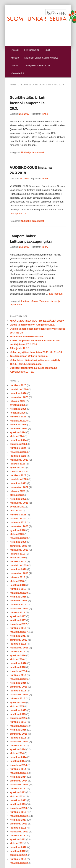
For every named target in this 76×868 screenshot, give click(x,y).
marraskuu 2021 (19, 503)
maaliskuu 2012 (19, 863)
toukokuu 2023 (18, 471)
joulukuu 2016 (18, 644)
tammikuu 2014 (19, 781)
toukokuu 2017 (18, 624)
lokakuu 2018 (17, 577)
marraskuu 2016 (19, 648)
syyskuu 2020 (18, 530)
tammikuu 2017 (19, 640)
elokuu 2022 (17, 495)
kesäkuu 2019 (18, 558)
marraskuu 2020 (19, 526)
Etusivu (15, 50)
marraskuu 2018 (19, 573)
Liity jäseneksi (31, 50)
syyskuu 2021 (18, 507)
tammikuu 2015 (19, 734)
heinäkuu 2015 (18, 710)
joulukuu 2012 (18, 828)
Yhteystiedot (17, 73)
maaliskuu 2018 (19, 593)
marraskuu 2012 (19, 832)
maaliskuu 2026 (19, 389)
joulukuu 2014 (18, 738)
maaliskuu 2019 (19, 565)
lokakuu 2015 (17, 698)
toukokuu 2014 (18, 765)
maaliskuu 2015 (19, 726)
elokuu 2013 (17, 796)
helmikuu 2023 (18, 483)
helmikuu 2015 (18, 730)
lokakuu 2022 (17, 491)
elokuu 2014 (17, 753)
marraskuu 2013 (19, 785)
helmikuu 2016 (18, 683)
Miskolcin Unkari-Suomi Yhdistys (41, 58)
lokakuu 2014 (17, 745)
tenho (45, 114)
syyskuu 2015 (18, 702)
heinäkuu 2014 (18, 757)
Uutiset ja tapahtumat (33, 152)
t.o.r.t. (45, 247)
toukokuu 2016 (18, 671)
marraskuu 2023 (19, 460)
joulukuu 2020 (18, 522)
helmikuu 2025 (18, 425)
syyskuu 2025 (18, 405)
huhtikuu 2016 (18, 675)
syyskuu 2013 (18, 792)
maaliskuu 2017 (19, 632)
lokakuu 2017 (17, 612)
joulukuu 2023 (18, 456)
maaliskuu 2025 (19, 421)
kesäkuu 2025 (18, 413)
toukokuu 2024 (18, 444)
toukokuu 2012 (18, 855)
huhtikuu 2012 (18, 859)
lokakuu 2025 (17, 401)
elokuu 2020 (17, 534)
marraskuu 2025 (19, 397)
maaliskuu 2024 (19, 452)
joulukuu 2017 (18, 604)
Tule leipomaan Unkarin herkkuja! (29, 356)
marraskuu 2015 (19, 694)
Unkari (14, 66)
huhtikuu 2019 (18, 561)
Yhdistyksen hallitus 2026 (37, 66)
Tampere (44, 301)
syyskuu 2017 (18, 616)
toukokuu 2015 (18, 718)
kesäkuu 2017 (18, 620)
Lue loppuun (18, 214)
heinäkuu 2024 (18, 440)
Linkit (47, 50)
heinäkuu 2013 (18, 800)
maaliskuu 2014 (19, 773)
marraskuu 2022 (19, 487)
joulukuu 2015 (18, 691)
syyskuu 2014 (18, 749)
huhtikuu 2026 (18, 385)
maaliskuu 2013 (19, 816)
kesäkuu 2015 (18, 714)
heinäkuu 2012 (18, 847)
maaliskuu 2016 (19, 679)
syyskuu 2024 (18, 432)
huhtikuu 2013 (18, 812)
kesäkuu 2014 (18, 761)
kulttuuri (26, 301)
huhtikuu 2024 (18, 448)
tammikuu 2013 (19, 824)
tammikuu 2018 (19, 601)
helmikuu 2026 (18, 393)
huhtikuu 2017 (18, 628)
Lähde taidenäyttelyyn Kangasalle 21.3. (32, 325)
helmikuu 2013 (18, 820)
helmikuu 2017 (18, 636)
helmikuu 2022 (18, 499)
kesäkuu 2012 (18, 851)
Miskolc (15, 58)
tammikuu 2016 (19, 687)
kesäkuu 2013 (18, 804)
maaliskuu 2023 (19, 479)
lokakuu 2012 (17, 835)
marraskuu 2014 (19, 742)
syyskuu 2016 (18, 655)
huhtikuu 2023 (18, 475)
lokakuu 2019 (17, 554)
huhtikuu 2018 (18, 589)
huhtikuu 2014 (18, 769)
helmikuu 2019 (18, 569)
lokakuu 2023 (17, 464)
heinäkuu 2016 (18, 663)
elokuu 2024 (17, 436)
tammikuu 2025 (19, 428)
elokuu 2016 (17, 659)
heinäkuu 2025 (18, 409)
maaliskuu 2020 (19, 538)
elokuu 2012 (17, 843)
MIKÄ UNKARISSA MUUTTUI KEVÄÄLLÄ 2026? (37, 321)
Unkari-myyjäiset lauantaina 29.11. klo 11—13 (36, 352)
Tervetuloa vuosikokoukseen (26, 337)
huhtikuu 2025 (18, 417)
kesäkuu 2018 (18, 585)
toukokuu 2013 (18, 808)
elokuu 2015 (17, 706)
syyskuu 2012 (18, 839)
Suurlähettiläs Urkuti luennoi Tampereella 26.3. (28, 103)
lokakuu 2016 (17, 652)
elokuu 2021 (17, 511)
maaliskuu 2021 (19, 518)
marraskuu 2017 (19, 609)
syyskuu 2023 (18, 468)
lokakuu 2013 (17, 788)
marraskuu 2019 (19, 550)
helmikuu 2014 (18, 777)
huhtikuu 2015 (18, 722)
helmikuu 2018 (18, 597)
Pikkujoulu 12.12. (20, 348)
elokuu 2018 (17, 581)
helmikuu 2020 (18, 542)
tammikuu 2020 (19, 546)
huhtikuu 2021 (18, 515)
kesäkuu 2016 (18, 667)
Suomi (35, 301)
